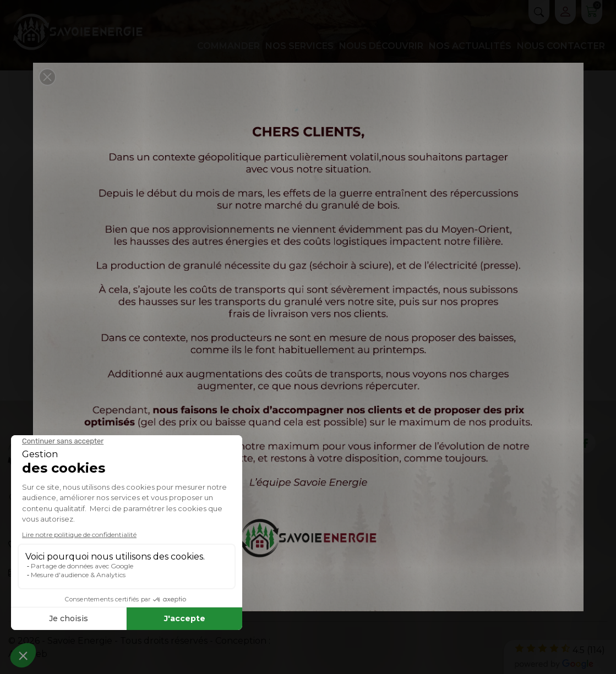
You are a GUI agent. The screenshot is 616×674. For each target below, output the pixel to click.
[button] (47, 77)
